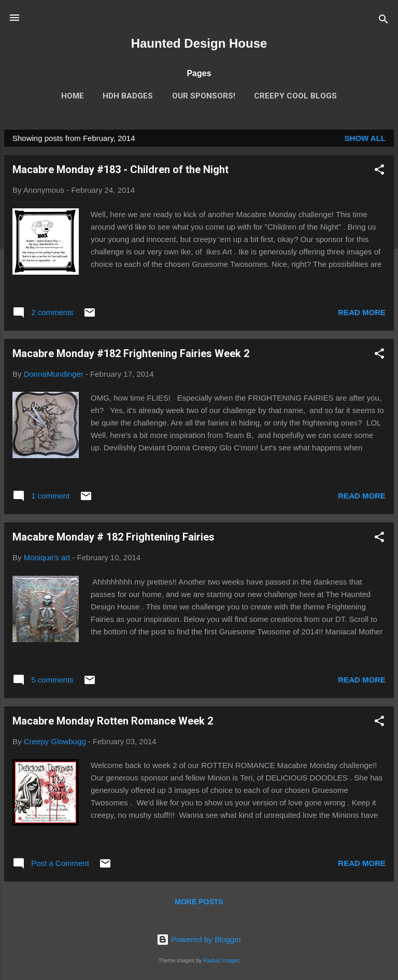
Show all (365, 138)
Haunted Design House (199, 43)
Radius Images (221, 960)
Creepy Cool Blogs (295, 96)
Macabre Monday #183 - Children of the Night (120, 169)
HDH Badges (128, 96)
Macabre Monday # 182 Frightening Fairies (113, 537)
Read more (362, 312)
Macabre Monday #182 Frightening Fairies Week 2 (131, 353)
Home (73, 96)
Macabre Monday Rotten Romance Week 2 (113, 721)
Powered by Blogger (199, 939)
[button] (379, 171)
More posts (199, 902)
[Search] (383, 21)
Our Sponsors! (204, 96)
